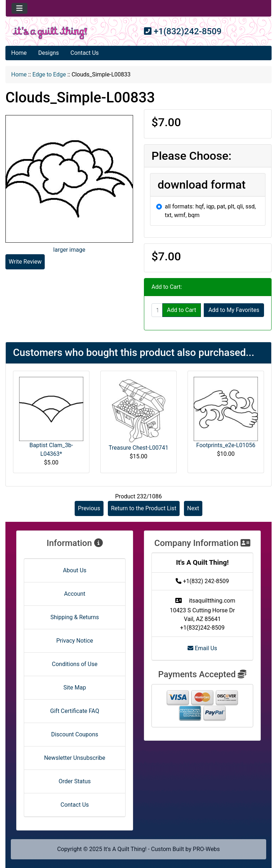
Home (19, 53)
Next (193, 508)
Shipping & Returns (75, 617)
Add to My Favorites (234, 310)
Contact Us (85, 53)
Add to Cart (182, 310)
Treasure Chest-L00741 (138, 448)
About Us (74, 570)
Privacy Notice (75, 641)
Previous (89, 508)
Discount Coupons (75, 734)
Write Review (25, 262)
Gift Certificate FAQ (75, 711)
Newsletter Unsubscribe (75, 758)
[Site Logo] (50, 33)
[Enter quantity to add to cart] (157, 310)
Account (74, 594)
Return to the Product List (144, 508)
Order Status (75, 781)
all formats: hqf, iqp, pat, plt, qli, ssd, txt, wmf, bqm (210, 211)
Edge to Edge (49, 74)
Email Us (202, 648)
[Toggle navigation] (19, 8)
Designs (49, 53)
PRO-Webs (206, 849)
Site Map (75, 688)
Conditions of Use (75, 664)
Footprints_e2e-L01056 (226, 445)
